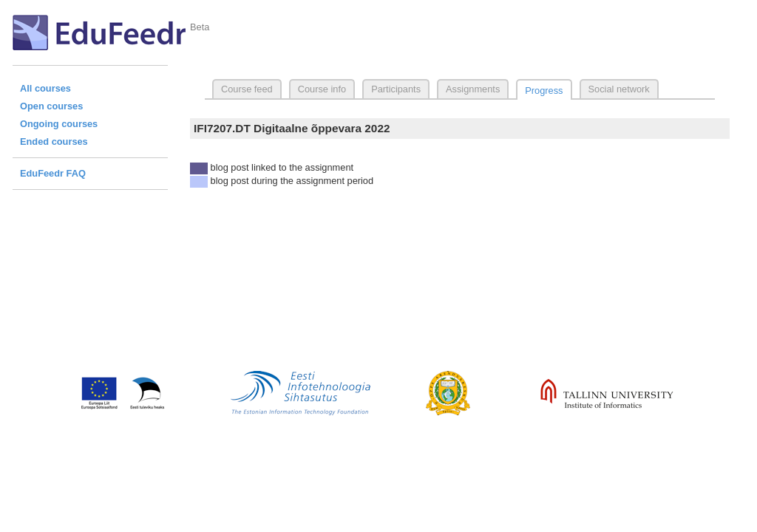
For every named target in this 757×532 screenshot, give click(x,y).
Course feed (247, 89)
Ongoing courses (59, 124)
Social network (619, 89)
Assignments (473, 89)
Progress (544, 91)
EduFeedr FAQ (53, 173)
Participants (396, 89)
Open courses (51, 106)
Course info (322, 89)
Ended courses (54, 141)
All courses (45, 88)
